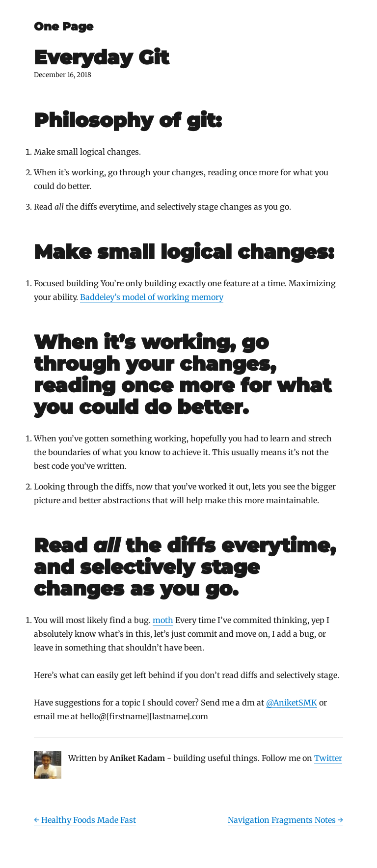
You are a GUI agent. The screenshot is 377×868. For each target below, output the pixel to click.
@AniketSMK (292, 703)
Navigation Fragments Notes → (285, 820)
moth (163, 620)
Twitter (328, 758)
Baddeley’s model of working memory (152, 297)
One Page (64, 27)
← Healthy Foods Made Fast (85, 820)
